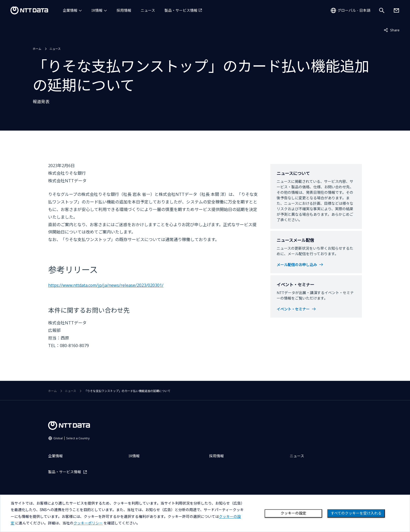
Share (392, 30)
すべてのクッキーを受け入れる (356, 513)
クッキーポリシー (88, 523)
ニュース (148, 10)
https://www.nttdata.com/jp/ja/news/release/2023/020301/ (106, 285)
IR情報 (97, 10)
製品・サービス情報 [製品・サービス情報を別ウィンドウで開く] (181, 10)
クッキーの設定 (293, 513)
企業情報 (70, 10)
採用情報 (124, 10)
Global (72, 438)
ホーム (37, 49)
